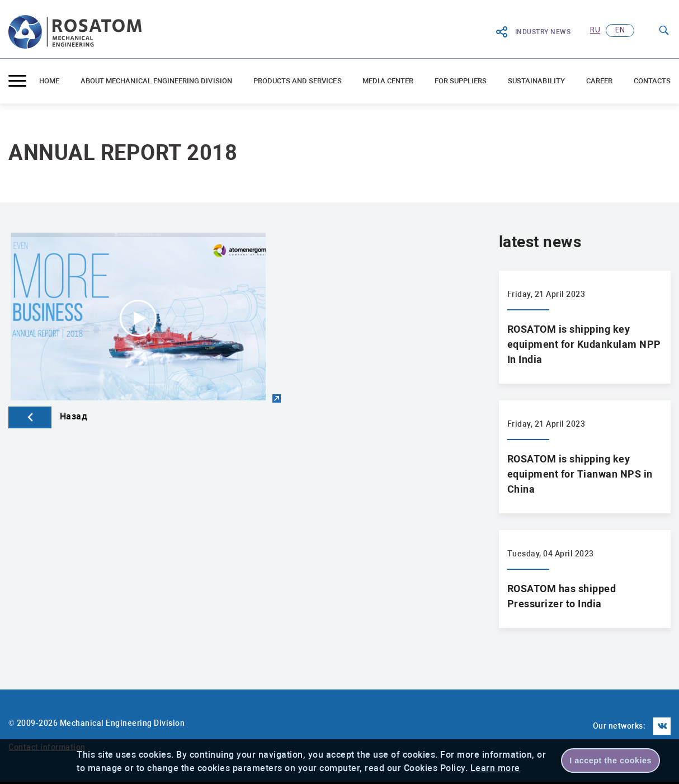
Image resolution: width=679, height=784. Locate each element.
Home (49, 81)
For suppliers (461, 81)
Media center (388, 81)
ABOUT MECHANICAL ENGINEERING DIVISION (156, 81)
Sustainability (536, 81)
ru (595, 30)
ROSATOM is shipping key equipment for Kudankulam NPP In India (584, 344)
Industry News (533, 32)
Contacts (652, 81)
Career (599, 81)
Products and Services (298, 81)
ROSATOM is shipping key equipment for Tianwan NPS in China (580, 474)
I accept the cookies (610, 761)
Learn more (495, 768)
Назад (48, 416)
